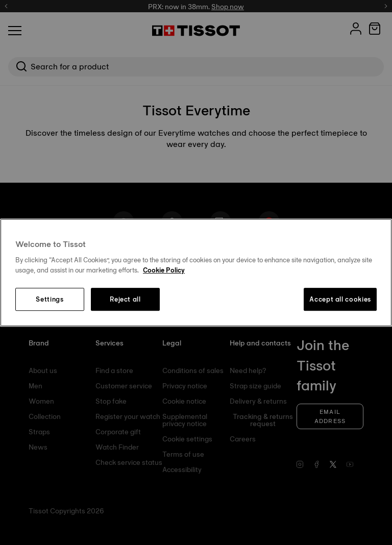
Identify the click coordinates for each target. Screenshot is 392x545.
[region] (196, 272)
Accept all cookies (340, 300)
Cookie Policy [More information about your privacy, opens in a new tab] (164, 270)
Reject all (125, 300)
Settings (50, 300)
